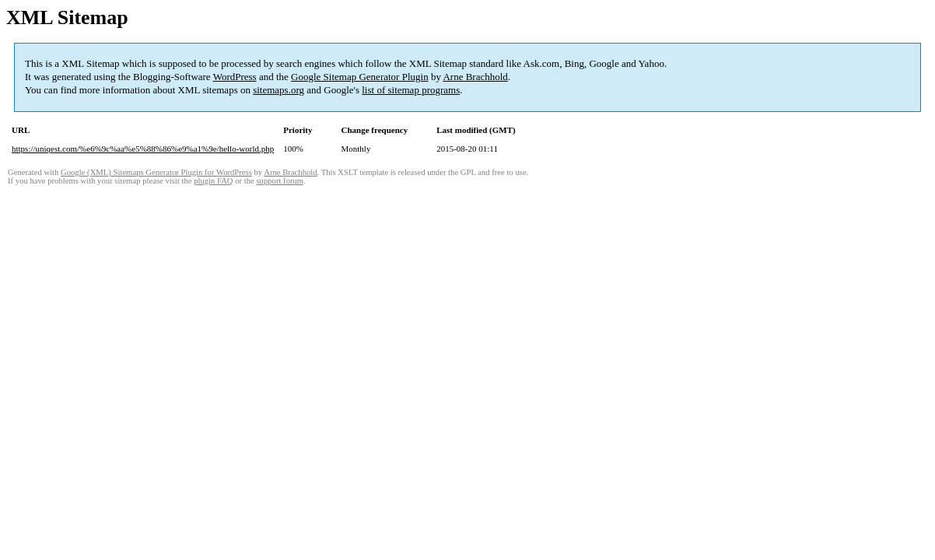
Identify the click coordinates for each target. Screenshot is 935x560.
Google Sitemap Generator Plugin (360, 77)
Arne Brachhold (475, 77)
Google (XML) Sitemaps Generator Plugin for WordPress (156, 172)
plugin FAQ (213, 181)
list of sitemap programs (411, 90)
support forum (280, 181)
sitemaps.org (278, 90)
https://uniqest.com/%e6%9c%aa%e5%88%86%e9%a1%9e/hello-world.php (143, 149)
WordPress (235, 77)
